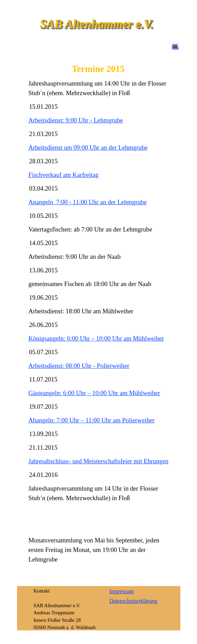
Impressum (122, 591)
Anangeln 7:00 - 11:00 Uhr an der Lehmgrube (88, 202)
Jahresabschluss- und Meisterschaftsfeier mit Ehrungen (98, 461)
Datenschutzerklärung (133, 601)
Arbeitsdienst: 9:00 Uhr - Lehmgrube (76, 120)
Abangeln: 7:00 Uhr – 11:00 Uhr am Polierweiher (92, 420)
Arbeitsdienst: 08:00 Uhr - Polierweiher (79, 366)
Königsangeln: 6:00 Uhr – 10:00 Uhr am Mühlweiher (96, 338)
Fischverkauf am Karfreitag (64, 175)
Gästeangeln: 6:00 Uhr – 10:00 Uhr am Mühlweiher (94, 393)
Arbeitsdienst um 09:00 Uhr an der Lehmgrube (88, 147)
